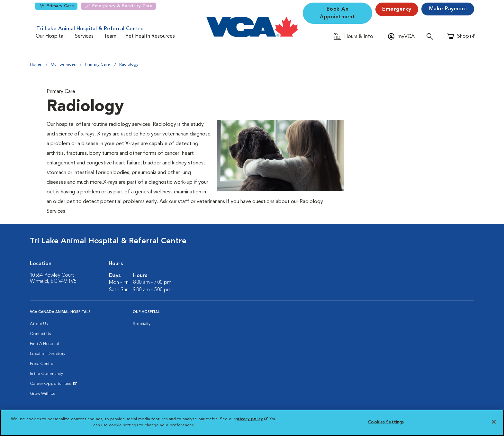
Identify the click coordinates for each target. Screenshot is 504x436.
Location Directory (48, 354)
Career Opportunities (52, 385)
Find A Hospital (44, 344)
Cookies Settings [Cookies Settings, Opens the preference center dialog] (386, 422)
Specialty (142, 324)
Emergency (397, 9)
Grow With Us (42, 394)
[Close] (494, 422)
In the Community (46, 374)
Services (84, 36)
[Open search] (431, 36)
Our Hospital (50, 36)
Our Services (63, 65)
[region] (252, 423)
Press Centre (42, 364)
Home (36, 65)
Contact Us (40, 334)
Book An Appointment (337, 13)
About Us (39, 324)
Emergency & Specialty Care (118, 6)
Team (110, 36)
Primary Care (56, 6)
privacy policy (251, 419)
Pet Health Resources (150, 36)
